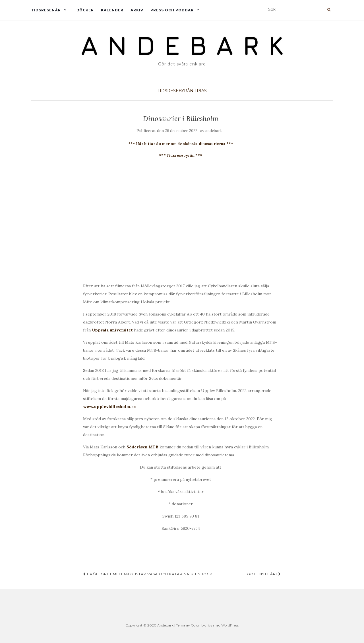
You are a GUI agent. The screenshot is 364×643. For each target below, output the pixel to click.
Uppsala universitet (112, 330)
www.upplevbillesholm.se (109, 407)
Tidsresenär (46, 10)
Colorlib (197, 625)
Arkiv (137, 10)
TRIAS (201, 91)
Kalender (112, 10)
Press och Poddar (172, 10)
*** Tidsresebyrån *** (181, 155)
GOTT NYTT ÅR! (264, 574)
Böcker (85, 10)
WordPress (230, 625)
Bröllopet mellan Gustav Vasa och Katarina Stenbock (148, 574)
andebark (214, 131)
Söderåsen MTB (142, 447)
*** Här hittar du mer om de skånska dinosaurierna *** (181, 144)
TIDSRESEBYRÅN (175, 91)
